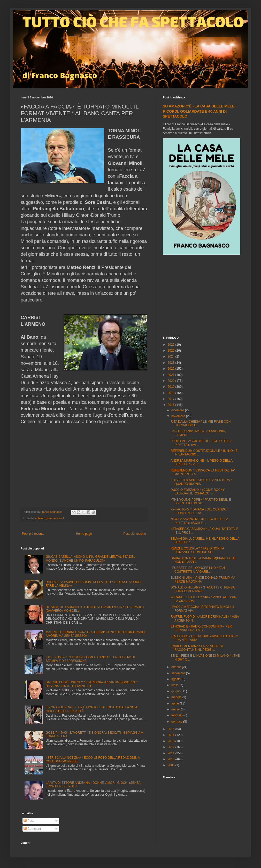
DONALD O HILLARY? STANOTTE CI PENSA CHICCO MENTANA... (203, 589)
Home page (84, 534)
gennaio (177, 722)
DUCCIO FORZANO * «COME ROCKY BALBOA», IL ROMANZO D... (198, 492)
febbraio (177, 715)
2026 (172, 345)
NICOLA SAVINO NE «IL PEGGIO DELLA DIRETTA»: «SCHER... (199, 521)
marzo (176, 709)
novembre (179, 416)
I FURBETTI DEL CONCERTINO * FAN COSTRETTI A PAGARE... (198, 570)
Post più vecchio (135, 534)
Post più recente (33, 534)
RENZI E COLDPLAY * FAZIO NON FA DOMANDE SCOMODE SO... (197, 550)
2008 (172, 765)
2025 (172, 351)
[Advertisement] (202, 296)
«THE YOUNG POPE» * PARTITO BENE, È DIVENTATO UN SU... (201, 501)
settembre (179, 673)
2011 (172, 753)
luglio (175, 685)
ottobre (177, 667)
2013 (172, 741)
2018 (172, 393)
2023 (172, 363)
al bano (40, 518)
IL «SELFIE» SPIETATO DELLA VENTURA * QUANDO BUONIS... (201, 482)
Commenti (33, 829)
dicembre (178, 410)
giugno (176, 691)
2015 (172, 729)
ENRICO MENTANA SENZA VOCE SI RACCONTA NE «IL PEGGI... (197, 648)
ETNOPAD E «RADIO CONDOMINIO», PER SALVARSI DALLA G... (201, 628)
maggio (177, 697)
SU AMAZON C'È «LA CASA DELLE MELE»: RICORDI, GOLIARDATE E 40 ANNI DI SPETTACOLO (200, 111)
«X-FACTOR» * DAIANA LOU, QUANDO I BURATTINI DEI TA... (199, 511)
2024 (172, 357)
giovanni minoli (55, 518)
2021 (172, 375)
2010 (172, 759)
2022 (172, 369)
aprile (176, 703)
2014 (172, 735)
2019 (172, 387)
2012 (172, 747)
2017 (172, 399)
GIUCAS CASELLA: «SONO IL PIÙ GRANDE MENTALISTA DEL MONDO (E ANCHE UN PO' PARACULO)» (90, 559)
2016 (172, 405)
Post (29, 821)
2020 (172, 381)
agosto (176, 679)
